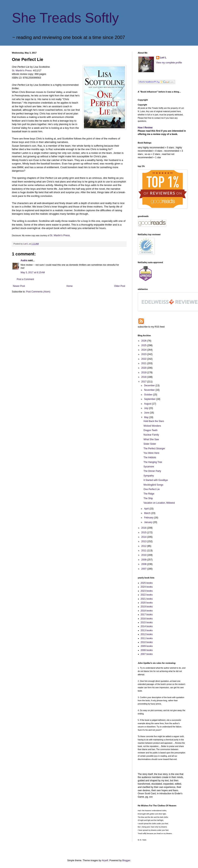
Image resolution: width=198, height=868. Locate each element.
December (150, 386)
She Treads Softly (66, 18)
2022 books (147, 595)
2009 (144, 560)
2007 (144, 569)
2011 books (147, 638)
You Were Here (151, 453)
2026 (144, 341)
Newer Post (19, 286)
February (149, 518)
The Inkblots (150, 457)
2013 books (147, 630)
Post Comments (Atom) (38, 292)
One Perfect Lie (151, 489)
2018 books (147, 611)
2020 (144, 368)
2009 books (147, 646)
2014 (144, 537)
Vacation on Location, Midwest (159, 503)
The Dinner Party (152, 471)
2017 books (147, 615)
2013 (144, 541)
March (148, 513)
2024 (144, 350)
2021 (144, 363)
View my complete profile (169, 63)
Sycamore (149, 467)
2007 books (147, 654)
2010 (144, 555)
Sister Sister (150, 444)
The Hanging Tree (153, 462)
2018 (144, 377)
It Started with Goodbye (156, 480)
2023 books (147, 591)
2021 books (147, 599)
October (148, 395)
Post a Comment (25, 279)
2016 (144, 528)
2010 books (147, 642)
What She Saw (151, 439)
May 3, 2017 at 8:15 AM (33, 272)
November (150, 390)
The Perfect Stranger (154, 449)
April (147, 509)
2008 (144, 564)
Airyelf (105, 860)
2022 (144, 359)
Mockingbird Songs (153, 485)
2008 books (147, 650)
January (148, 522)
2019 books (147, 607)
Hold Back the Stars (154, 421)
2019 (144, 373)
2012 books (147, 634)
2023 (144, 354)
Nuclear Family (151, 435)
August (148, 404)
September (150, 399)
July (146, 408)
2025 (144, 345)
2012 (144, 546)
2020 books (147, 603)
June (147, 413)
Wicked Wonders (152, 426)
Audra (24, 260)
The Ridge (149, 494)
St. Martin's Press (22, 70)
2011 (144, 551)
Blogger (126, 860)
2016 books (147, 619)
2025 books (147, 583)
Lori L (163, 58)
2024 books (147, 587)
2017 (144, 382)
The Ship (148, 498)
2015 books (147, 622)
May (147, 417)
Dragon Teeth (150, 430)
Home (69, 286)
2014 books (147, 626)
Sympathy (149, 476)
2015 (144, 533)
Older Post (120, 286)
